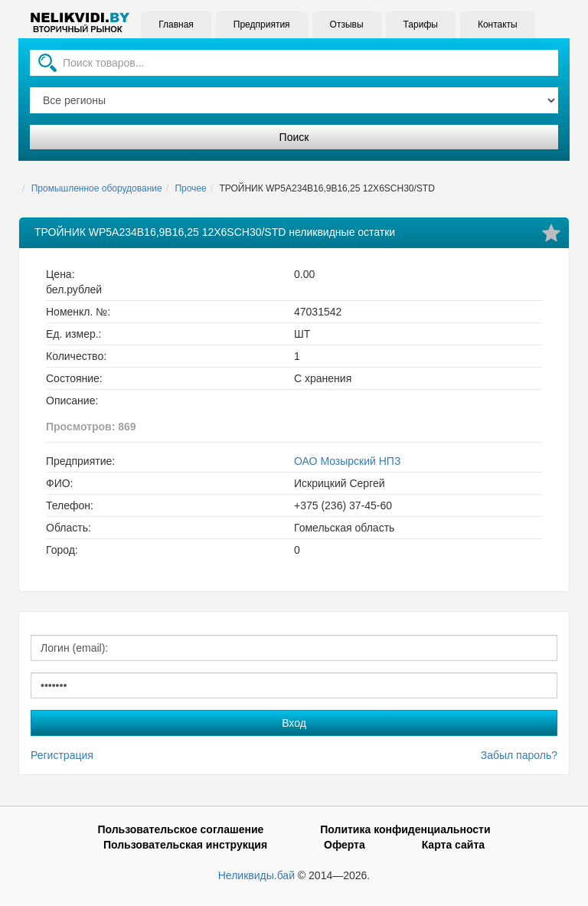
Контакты (498, 25)
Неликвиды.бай (256, 875)
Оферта (345, 845)
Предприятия (262, 25)
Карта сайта (453, 845)
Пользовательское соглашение (180, 829)
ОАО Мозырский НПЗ (347, 461)
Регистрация (62, 755)
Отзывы (346, 25)
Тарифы (420, 25)
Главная (176, 25)
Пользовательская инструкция (185, 845)
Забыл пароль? (519, 755)
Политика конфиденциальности (405, 829)
